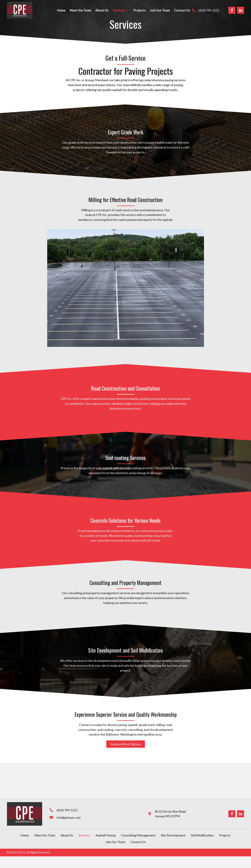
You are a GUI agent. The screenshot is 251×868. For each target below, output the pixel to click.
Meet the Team (45, 835)
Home (25, 835)
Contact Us (138, 842)
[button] (128, 10)
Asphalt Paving (106, 835)
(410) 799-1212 (209, 10)
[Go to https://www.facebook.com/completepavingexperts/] (232, 10)
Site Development (173, 835)
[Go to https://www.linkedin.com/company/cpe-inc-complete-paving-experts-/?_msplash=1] (241, 10)
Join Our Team (115, 842)
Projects (225, 835)
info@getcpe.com (68, 817)
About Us (67, 835)
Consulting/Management (138, 835)
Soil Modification (202, 835)
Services (84, 835)
